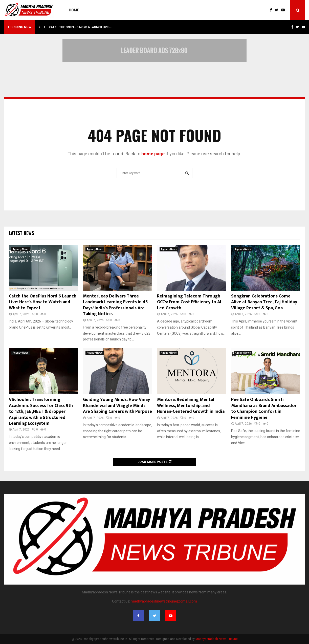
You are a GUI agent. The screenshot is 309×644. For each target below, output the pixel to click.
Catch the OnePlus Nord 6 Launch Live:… (80, 27)
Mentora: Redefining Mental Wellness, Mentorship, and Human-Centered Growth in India (191, 406)
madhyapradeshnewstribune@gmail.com (164, 601)
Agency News (21, 249)
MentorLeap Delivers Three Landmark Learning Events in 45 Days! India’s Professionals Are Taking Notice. (115, 305)
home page (153, 154)
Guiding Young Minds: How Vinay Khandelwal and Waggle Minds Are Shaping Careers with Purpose (117, 406)
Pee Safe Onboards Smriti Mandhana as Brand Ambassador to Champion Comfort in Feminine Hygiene (264, 409)
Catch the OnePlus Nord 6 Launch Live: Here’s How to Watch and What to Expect (43, 302)
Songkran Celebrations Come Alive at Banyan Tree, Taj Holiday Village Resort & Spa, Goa (264, 302)
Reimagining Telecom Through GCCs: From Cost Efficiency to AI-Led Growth (190, 302)
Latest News (21, 233)
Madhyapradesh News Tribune (217, 639)
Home (74, 10)
